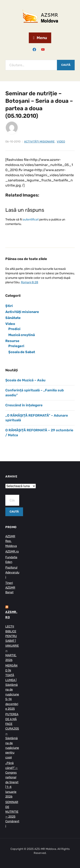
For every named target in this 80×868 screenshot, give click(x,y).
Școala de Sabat (22, 352)
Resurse (12, 341)
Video (61, 142)
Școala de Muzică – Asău (25, 380)
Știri (9, 306)
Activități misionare (39, 142)
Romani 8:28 (30, 282)
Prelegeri (16, 346)
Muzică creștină (22, 335)
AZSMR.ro (12, 551)
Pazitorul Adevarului (12, 572)
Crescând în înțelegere (24, 405)
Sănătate (13, 318)
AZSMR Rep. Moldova (11, 541)
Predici (14, 329)
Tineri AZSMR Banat (10, 588)
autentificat (31, 220)
